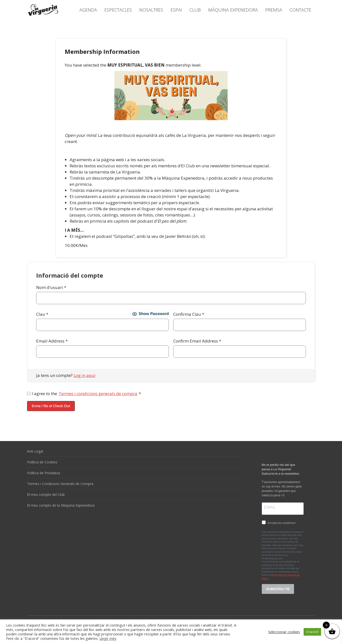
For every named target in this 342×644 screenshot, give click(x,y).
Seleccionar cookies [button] (284, 632)
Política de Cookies (42, 462)
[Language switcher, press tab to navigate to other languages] (292, 3)
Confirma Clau (189, 314)
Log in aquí (85, 375)
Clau (42, 314)
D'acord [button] (312, 632)
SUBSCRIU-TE (278, 589)
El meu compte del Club (46, 494)
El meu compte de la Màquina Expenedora (61, 505)
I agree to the (84, 394)
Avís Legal (35, 451)
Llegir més (108, 638)
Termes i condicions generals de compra (98, 394)
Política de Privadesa (44, 473)
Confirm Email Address (197, 341)
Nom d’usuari (51, 287)
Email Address (52, 341)
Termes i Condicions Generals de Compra (60, 484)
